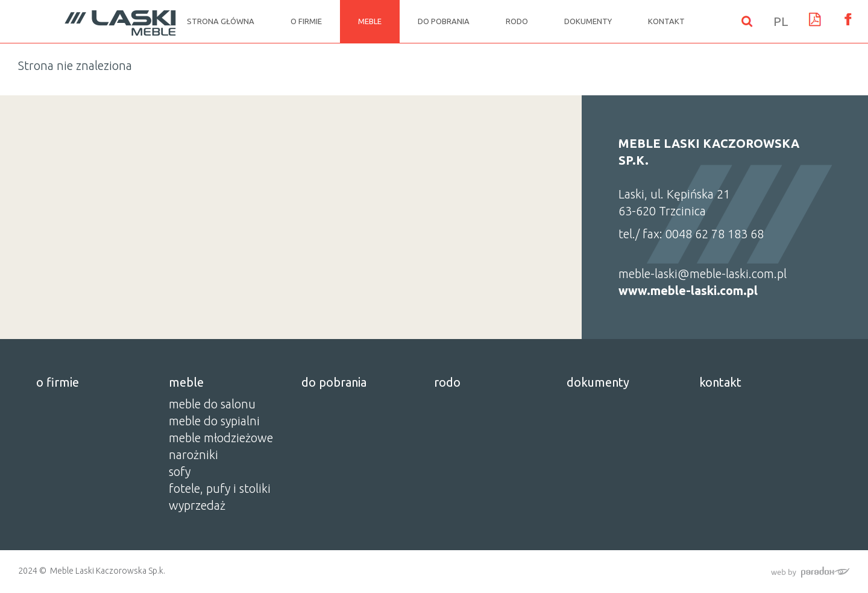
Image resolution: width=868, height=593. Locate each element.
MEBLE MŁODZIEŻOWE (221, 438)
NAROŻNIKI (193, 455)
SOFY (180, 471)
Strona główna (221, 21)
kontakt (666, 21)
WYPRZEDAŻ (197, 505)
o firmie (306, 21)
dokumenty (588, 21)
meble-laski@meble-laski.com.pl (703, 274)
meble (370, 21)
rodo (517, 21)
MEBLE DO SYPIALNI (214, 421)
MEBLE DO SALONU (212, 404)
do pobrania (444, 21)
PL (781, 21)
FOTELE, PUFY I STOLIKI (220, 488)
